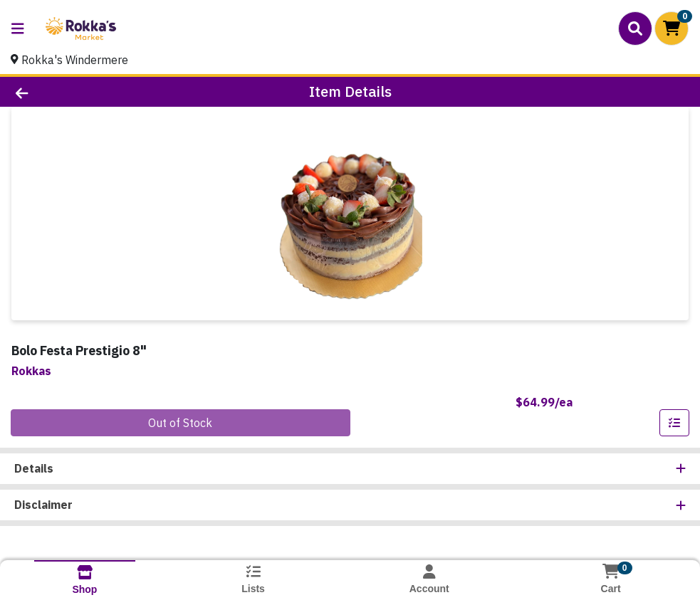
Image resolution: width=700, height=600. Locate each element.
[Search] (635, 28)
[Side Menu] (18, 28)
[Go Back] (96, 92)
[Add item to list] (674, 423)
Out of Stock (180, 423)
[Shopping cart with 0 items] (672, 28)
